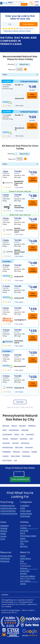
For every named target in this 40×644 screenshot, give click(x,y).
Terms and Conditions (28, 576)
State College (15, 456)
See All (3, 539)
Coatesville (25, 430)
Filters (5, 75)
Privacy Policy (25, 571)
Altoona (14, 426)
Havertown (24, 439)
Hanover (5, 439)
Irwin (31, 439)
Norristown (29, 447)
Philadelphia (7, 452)
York (15, 460)
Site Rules (23, 573)
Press (22, 561)
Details (20, 106)
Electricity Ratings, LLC (9, 602)
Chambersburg (14, 430)
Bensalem (22, 426)
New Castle (19, 447)
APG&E (23, 508)
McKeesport (25, 443)
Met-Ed (23, 533)
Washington (26, 456)
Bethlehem (32, 426)
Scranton (6, 456)
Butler (5, 430)
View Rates (29, 24)
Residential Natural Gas (8, 508)
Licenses (23, 584)
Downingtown (7, 434)
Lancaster (15, 443)
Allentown (6, 426)
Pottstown (26, 452)
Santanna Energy (26, 513)
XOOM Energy (25, 516)
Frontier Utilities (25, 511)
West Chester (7, 460)
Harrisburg (14, 439)
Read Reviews (5, 558)
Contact (23, 556)
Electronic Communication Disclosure (26, 566)
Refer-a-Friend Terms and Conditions (27, 580)
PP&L (22, 544)
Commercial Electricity (8, 511)
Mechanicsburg (8, 447)
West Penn (24, 546)
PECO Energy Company (28, 536)
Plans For (12, 70)
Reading (34, 452)
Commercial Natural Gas (9, 513)
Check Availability (32, 96)
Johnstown (6, 443)
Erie (23, 434)
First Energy (24, 530)
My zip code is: (18, 2)
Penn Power (24, 541)
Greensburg (30, 434)
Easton (17, 434)
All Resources (5, 561)
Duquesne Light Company (25, 527)
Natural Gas (24, 64)
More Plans (20, 402)
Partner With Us (25, 558)
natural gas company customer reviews (17, 31)
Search (24, 4)
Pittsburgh (16, 452)
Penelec (23, 538)
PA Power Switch (6, 556)
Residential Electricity (8, 506)
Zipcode (18, 471)
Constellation (25, 506)
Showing (11, 64)
